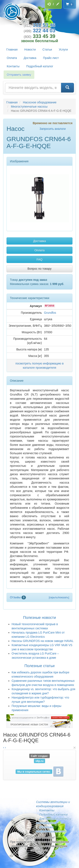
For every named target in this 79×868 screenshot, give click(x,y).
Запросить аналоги (52, 129)
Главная (12, 49)
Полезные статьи (39, 666)
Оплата (12, 58)
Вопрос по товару (39, 269)
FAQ (39, 259)
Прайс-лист (51, 58)
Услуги (63, 49)
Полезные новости (39, 618)
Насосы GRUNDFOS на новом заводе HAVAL (43, 641)
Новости (30, 49)
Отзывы (18, 597)
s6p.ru (39, 761)
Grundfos (50, 313)
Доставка (30, 58)
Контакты (13, 66)
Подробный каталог (40, 66)
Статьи (47, 49)
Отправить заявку (19, 75)
